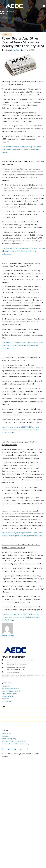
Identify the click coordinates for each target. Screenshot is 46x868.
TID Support (6, 724)
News (5, 35)
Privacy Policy (6, 734)
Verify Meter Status (9, 715)
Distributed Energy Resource (11, 689)
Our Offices (5, 699)
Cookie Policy (6, 736)
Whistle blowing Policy (9, 739)
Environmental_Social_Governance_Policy (15, 744)
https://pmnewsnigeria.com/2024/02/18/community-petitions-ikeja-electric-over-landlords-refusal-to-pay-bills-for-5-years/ (22, 430)
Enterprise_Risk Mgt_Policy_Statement (14, 741)
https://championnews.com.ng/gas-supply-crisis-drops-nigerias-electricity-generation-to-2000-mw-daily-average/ (22, 149)
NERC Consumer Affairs (9, 694)
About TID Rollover (9, 711)
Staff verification (7, 701)
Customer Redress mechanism (11, 691)
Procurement (6, 686)
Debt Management (8, 696)
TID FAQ (5, 719)
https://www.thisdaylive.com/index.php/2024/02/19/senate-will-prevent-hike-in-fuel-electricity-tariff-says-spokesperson (24, 251)
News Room (16, 50)
